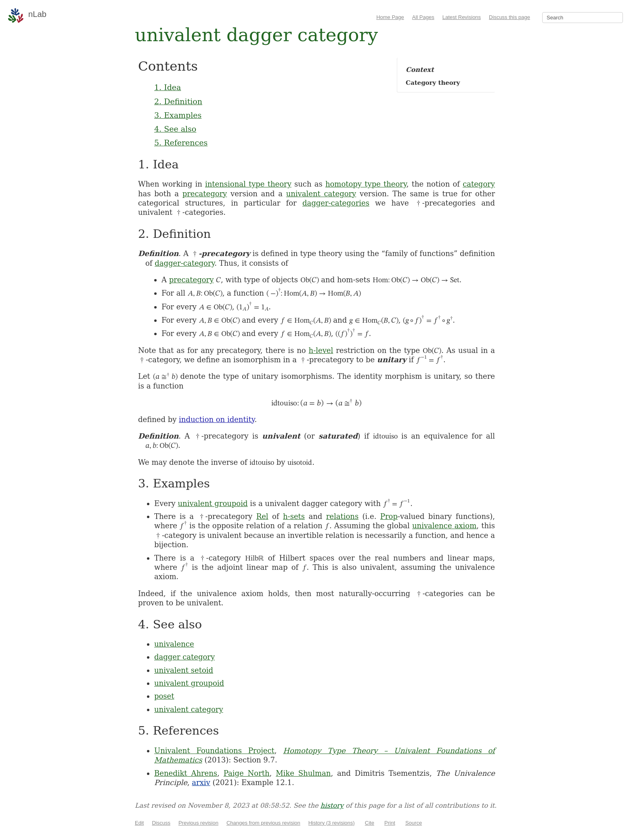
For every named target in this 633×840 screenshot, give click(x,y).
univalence (174, 644)
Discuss (161, 823)
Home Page (390, 17)
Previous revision (198, 823)
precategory (205, 194)
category (479, 184)
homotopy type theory (366, 184)
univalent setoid (184, 670)
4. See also (175, 129)
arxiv (201, 782)
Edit (139, 823)
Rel (262, 516)
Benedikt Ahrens (186, 773)
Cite (370, 823)
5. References (181, 143)
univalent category (321, 194)
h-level (321, 350)
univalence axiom (444, 526)
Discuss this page (509, 17)
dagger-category (184, 263)
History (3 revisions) (332, 823)
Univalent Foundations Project (214, 751)
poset (164, 696)
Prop (389, 516)
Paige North (247, 773)
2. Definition (178, 101)
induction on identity (217, 419)
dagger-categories (336, 203)
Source (414, 823)
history (332, 805)
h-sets (294, 516)
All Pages (423, 17)
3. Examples (178, 115)
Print (390, 823)
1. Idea (168, 87)
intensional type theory (248, 184)
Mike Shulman (303, 773)
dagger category (184, 657)
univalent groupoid (213, 503)
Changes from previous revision (263, 823)
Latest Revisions (462, 17)
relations (342, 516)
